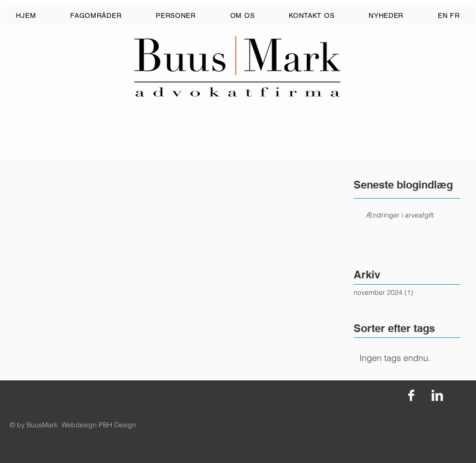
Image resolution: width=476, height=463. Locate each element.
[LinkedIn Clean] (437, 395)
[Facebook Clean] (411, 395)
